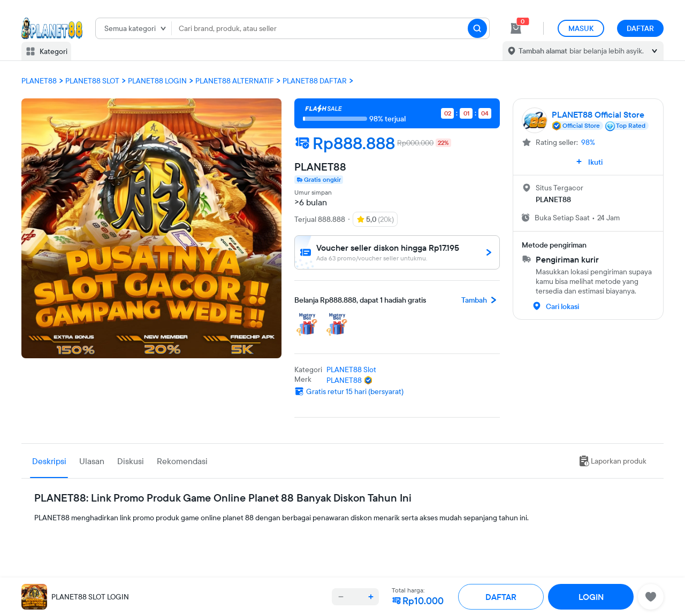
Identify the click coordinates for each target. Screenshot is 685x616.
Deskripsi (49, 461)
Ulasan (92, 461)
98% (588, 142)
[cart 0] (516, 28)
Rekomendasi (182, 461)
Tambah (481, 300)
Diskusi (131, 461)
